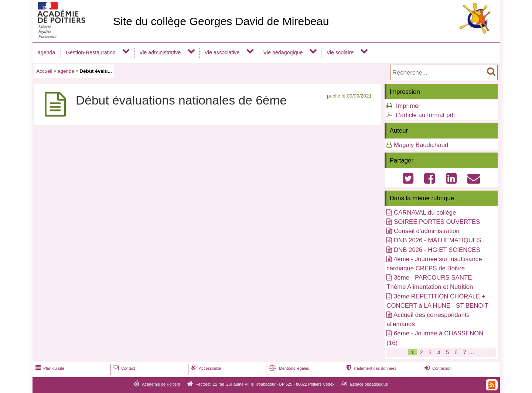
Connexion (437, 368)
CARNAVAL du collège (425, 213)
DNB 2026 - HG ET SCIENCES (437, 250)
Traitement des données (371, 368)
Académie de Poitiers (161, 384)
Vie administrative (160, 52)
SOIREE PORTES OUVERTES (437, 222)
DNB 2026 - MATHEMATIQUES (437, 240)
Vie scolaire (340, 52)
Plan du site (49, 368)
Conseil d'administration (427, 231)
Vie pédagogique (283, 52)
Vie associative (222, 52)
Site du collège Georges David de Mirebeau (221, 21)
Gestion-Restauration (91, 52)
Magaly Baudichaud (421, 145)
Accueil (44, 71)
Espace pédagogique (369, 384)
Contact (123, 368)
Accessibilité (205, 368)
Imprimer (408, 106)
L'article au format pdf (425, 115)
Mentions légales (288, 368)
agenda (47, 52)
